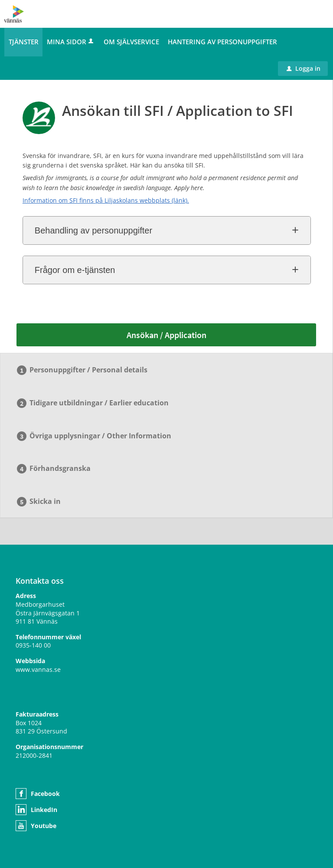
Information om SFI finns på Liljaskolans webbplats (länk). (106, 200)
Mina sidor (71, 42)
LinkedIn (44, 810)
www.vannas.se (38, 669)
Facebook (45, 794)
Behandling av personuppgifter (93, 230)
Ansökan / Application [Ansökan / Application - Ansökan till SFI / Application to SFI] (166, 335)
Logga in (304, 68)
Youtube (44, 826)
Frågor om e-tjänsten (75, 270)
